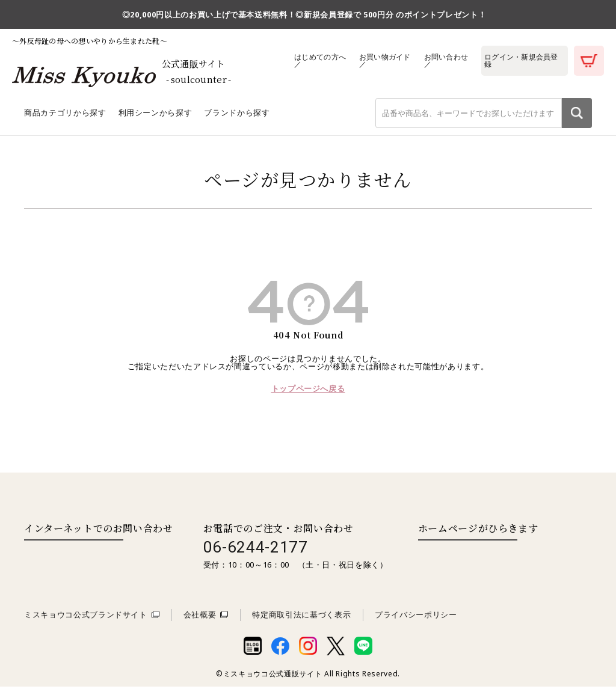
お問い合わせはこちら (74, 559)
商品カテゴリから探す (65, 118)
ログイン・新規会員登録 (522, 60)
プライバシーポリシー (416, 620)
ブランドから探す (237, 118)
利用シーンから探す (156, 118)
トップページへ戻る (308, 394)
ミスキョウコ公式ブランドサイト (86, 620)
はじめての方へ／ (320, 60)
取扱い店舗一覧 (467, 559)
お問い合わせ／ (446, 60)
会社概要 (200, 620)
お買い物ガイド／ (385, 60)
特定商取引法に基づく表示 (301, 620)
